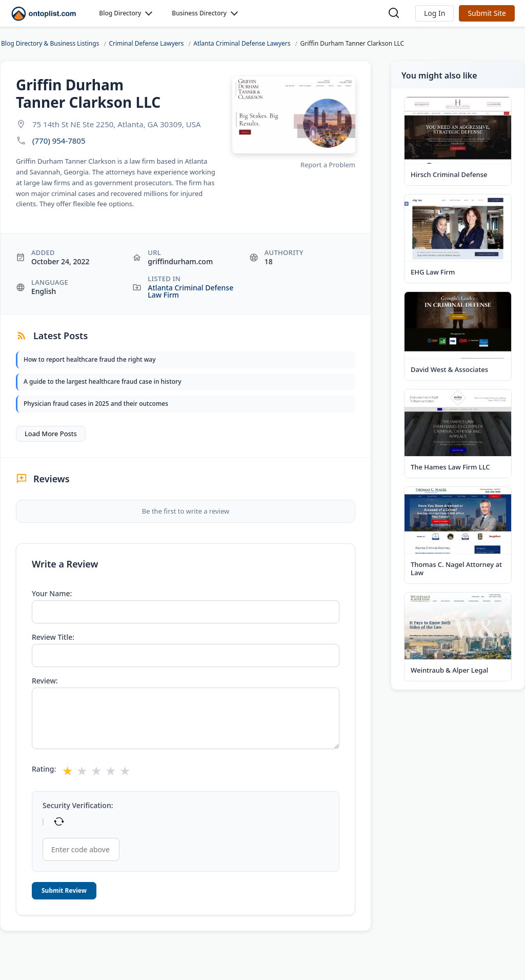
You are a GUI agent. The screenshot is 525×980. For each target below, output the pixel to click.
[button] (435, 13)
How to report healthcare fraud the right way (90, 359)
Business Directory (199, 13)
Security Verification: (78, 806)
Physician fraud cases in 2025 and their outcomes (96, 404)
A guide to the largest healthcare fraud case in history (102, 381)
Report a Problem (328, 165)
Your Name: (52, 594)
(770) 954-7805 (59, 141)
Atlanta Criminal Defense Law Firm (190, 291)
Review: (45, 681)
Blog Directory (120, 13)
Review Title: (53, 637)
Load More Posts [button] (51, 434)
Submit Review (64, 890)
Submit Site (487, 13)
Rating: (44, 769)
